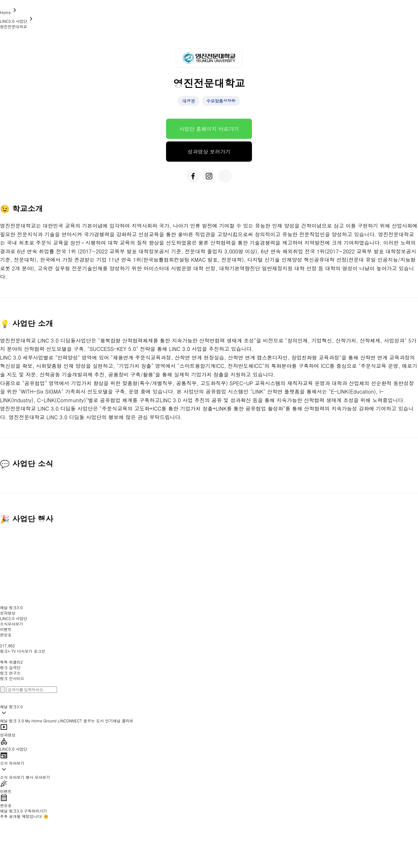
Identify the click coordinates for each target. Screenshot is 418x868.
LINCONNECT (70, 721)
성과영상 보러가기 (209, 152)
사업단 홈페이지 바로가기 (209, 129)
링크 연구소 (10, 673)
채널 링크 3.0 (12, 721)
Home (9, 12)
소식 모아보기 (12, 777)
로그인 (39, 651)
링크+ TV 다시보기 (16, 651)
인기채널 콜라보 (119, 721)
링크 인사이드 (12, 678)
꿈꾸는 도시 (94, 721)
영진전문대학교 (13, 26)
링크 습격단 (10, 667)
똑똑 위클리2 (11, 662)
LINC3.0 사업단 (17, 21)
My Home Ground (41, 721)
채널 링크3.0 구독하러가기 (24, 811)
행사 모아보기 (38, 777)
